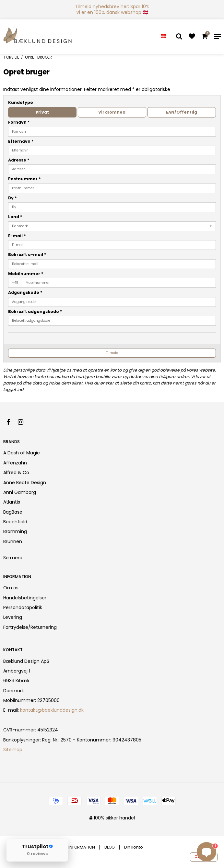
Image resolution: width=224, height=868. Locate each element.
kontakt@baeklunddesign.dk (52, 710)
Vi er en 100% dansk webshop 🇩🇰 (112, 12)
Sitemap (13, 750)
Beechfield (15, 522)
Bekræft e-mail (27, 255)
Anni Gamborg (20, 492)
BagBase (13, 512)
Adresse (19, 160)
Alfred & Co (16, 473)
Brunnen (13, 541)
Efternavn (21, 141)
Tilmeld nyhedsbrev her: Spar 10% (112, 6)
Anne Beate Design (25, 483)
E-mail (17, 236)
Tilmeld (112, 353)
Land (15, 217)
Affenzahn (15, 463)
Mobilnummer (26, 274)
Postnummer (24, 179)
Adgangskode (25, 292)
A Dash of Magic (22, 453)
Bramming (15, 531)
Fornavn (19, 122)
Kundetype (21, 102)
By (12, 198)
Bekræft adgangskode (35, 312)
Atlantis (12, 502)
